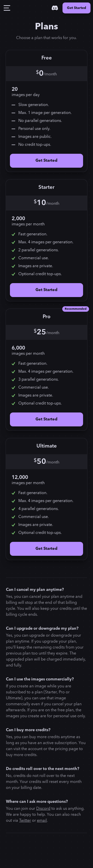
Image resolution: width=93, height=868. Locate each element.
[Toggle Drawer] (7, 8)
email (42, 821)
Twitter (25, 821)
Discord (43, 809)
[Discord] (55, 8)
